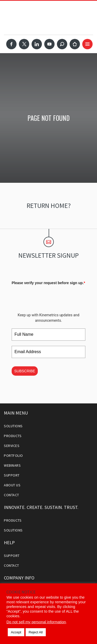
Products (13, 436)
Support (12, 475)
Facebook (11, 44)
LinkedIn (37, 44)
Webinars (12, 465)
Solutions (13, 426)
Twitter (24, 44)
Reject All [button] (36, 632)
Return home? (49, 205)
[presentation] (51, 297)
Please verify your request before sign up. (48, 283)
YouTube (49, 44)
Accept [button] (16, 632)
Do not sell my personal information (36, 622)
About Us (12, 485)
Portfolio (13, 456)
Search (62, 44)
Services (12, 446)
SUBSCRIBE (25, 371)
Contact (12, 495)
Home (75, 44)
